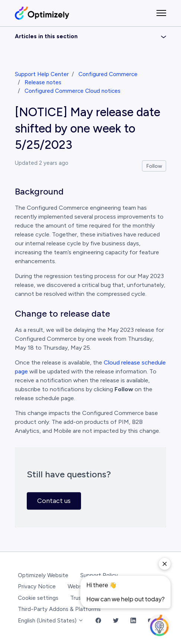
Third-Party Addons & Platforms (59, 609)
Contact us (54, 501)
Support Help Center (42, 74)
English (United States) (51, 621)
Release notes (43, 82)
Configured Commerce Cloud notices (72, 91)
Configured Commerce (108, 74)
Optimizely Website (43, 575)
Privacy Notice (37, 586)
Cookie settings (38, 598)
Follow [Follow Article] (154, 166)
